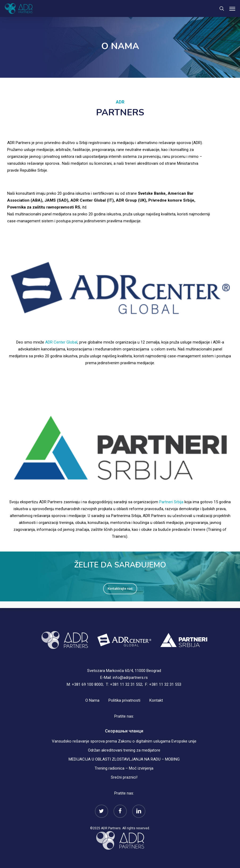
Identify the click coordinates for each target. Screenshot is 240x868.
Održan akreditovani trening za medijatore (124, 750)
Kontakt (156, 700)
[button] (232, 8)
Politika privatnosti (124, 700)
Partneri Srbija (171, 502)
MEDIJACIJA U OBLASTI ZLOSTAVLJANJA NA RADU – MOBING (124, 759)
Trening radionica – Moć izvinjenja (124, 768)
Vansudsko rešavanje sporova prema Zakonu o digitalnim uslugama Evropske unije (124, 741)
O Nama (92, 700)
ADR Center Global (61, 342)
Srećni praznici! (124, 777)
